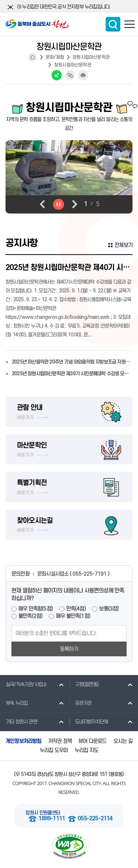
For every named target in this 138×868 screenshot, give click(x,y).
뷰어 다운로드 (92, 741)
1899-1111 (52, 819)
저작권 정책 (60, 741)
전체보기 (123, 245)
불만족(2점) (30, 616)
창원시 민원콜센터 (43, 813)
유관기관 (80, 703)
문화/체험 (55, 57)
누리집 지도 (86, 750)
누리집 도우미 (54, 750)
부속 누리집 (14, 703)
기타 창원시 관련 (19, 722)
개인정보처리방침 (24, 741)
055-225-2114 (95, 819)
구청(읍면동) (84, 684)
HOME (33, 57)
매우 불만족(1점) (73, 616)
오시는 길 (123, 741)
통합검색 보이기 (113, 24)
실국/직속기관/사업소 (23, 684)
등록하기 (69, 649)
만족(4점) (76, 609)
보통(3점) (109, 609)
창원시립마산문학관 (91, 57)
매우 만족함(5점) (36, 609)
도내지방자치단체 (89, 722)
